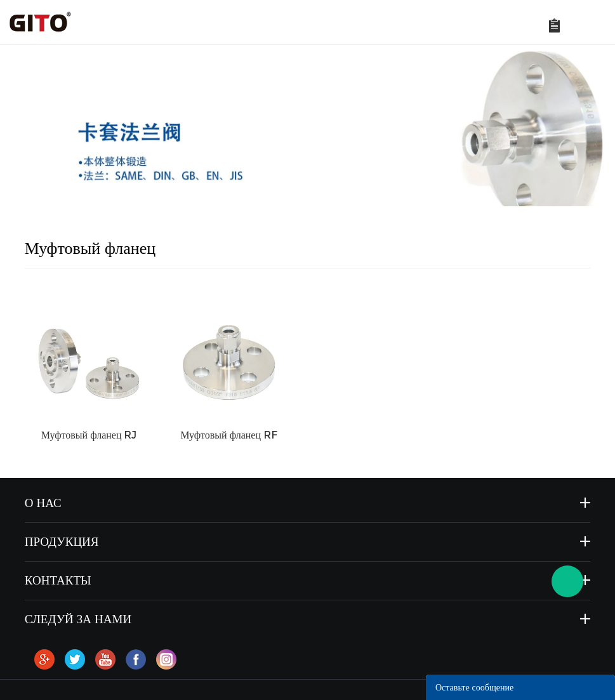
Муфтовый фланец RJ (89, 435)
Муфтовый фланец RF (229, 435)
